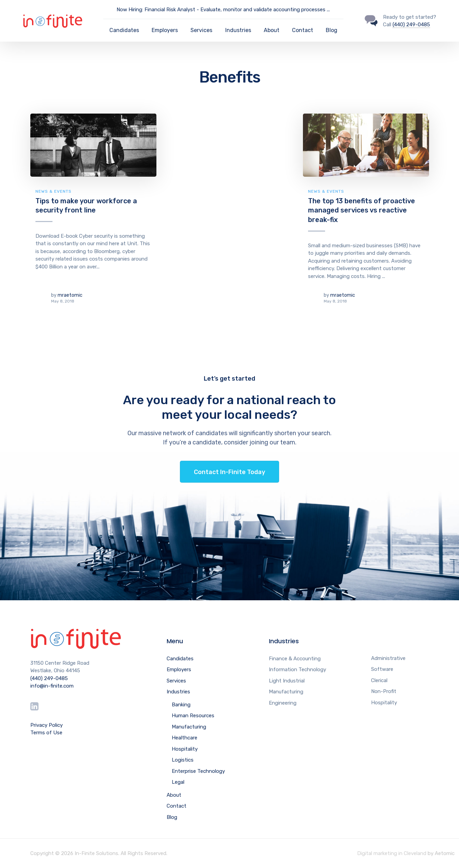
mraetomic (70, 295)
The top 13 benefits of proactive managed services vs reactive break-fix (362, 210)
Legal (178, 782)
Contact (303, 30)
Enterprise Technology (198, 771)
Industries (238, 30)
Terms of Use (46, 733)
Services (201, 30)
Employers (165, 30)
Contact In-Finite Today (229, 472)
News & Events (53, 191)
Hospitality (185, 749)
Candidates (124, 30)
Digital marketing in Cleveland (392, 853)
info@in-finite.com (52, 686)
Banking (181, 705)
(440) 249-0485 (411, 25)
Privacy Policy (47, 725)
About (272, 30)
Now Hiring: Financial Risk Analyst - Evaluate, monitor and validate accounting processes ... (223, 10)
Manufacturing (189, 727)
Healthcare (185, 738)
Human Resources (193, 716)
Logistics (183, 760)
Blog (332, 30)
